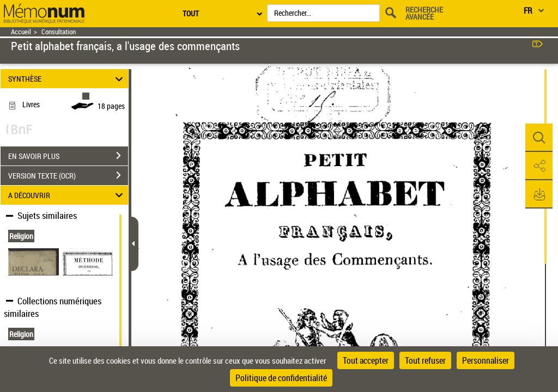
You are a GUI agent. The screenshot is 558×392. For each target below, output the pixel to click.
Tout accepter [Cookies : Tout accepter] (366, 360)
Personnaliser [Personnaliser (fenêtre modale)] (486, 360)
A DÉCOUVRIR (67, 195)
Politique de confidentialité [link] (281, 378)
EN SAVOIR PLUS (68, 156)
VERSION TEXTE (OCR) (68, 175)
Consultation (59, 32)
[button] (539, 138)
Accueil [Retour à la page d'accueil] (21, 32)
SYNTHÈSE (67, 79)
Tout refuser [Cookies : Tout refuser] (425, 360)
